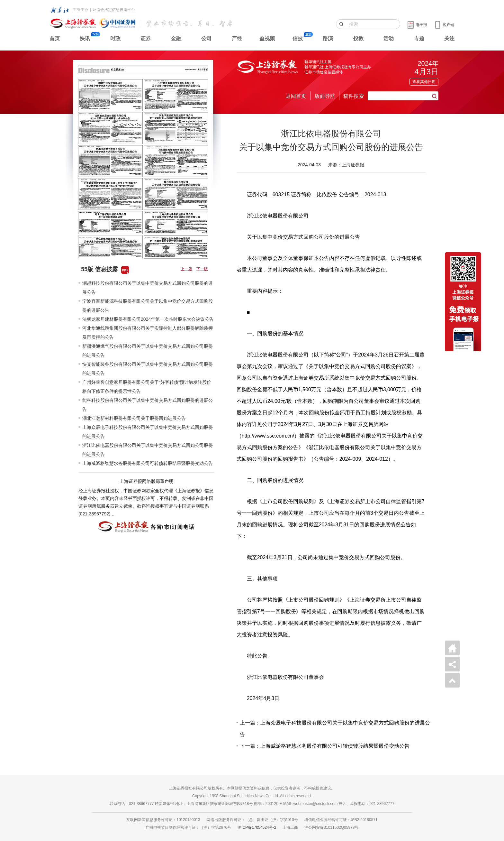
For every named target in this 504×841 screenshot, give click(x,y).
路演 (328, 38)
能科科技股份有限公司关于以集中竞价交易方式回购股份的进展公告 (148, 405)
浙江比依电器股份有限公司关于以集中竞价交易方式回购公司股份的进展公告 (148, 450)
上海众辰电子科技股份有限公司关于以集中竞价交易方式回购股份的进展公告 (148, 432)
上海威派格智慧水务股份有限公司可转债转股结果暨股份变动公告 (148, 463)
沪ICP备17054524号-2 (257, 827)
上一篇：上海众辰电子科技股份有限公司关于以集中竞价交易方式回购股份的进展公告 (335, 729)
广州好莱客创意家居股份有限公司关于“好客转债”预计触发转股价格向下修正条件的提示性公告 (147, 387)
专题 (419, 38)
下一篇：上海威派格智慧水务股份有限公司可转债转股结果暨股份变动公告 (325, 746)
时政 (115, 38)
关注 (449, 38)
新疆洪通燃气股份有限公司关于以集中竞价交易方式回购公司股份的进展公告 (148, 351)
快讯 (85, 38)
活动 (389, 38)
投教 (358, 38)
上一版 (186, 269)
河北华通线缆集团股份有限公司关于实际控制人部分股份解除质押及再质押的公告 (148, 333)
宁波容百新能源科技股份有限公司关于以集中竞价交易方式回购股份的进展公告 (148, 306)
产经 (237, 38)
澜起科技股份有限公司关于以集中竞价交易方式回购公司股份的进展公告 (148, 288)
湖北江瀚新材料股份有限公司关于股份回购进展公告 (134, 418)
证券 (146, 38)
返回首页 (296, 96)
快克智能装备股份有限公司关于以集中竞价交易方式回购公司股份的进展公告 (148, 369)
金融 (176, 38)
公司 (206, 38)
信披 (298, 38)
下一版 (202, 269)
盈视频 (267, 38)
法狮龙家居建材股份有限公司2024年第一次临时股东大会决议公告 (148, 319)
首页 (55, 38)
